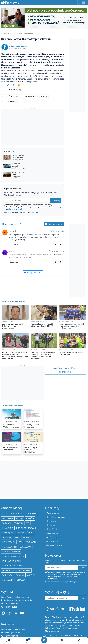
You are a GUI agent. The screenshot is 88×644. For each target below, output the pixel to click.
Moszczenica (9, 542)
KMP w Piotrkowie (11, 552)
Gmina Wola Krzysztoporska (16, 570)
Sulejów (30, 518)
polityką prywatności (15, 209)
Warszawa (7, 575)
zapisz (82, 568)
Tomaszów (21, 580)
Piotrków (7, 97)
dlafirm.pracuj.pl (54, 537)
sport (17, 537)
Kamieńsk (27, 537)
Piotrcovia (8, 580)
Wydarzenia (17, 33)
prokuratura (31, 97)
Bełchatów (8, 528)
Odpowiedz (14, 244)
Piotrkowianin (10, 547)
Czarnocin (31, 542)
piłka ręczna (8, 533)
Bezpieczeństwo (25, 533)
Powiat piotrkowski (26, 528)
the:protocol (53, 541)
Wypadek (7, 523)
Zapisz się (56, 200)
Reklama (51, 525)
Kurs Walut (52, 529)
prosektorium (9, 101)
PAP (27, 523)
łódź (20, 542)
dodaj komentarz (54, 224)
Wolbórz (7, 537)
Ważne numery (54, 513)
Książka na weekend (12, 566)
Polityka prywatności (56, 517)
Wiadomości (29, 33)
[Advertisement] (33, 127)
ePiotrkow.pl (6, 33)
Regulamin (52, 521)
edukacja (18, 523)
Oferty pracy (53, 533)
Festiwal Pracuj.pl (55, 545)
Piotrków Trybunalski (13, 514)
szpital (18, 97)
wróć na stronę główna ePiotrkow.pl (65, 370)
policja (44, 97)
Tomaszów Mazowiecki (13, 556)
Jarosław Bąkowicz (12, 561)
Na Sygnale (8, 518)
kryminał (20, 575)
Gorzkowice (25, 547)
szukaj (82, 598)
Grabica (31, 575)
